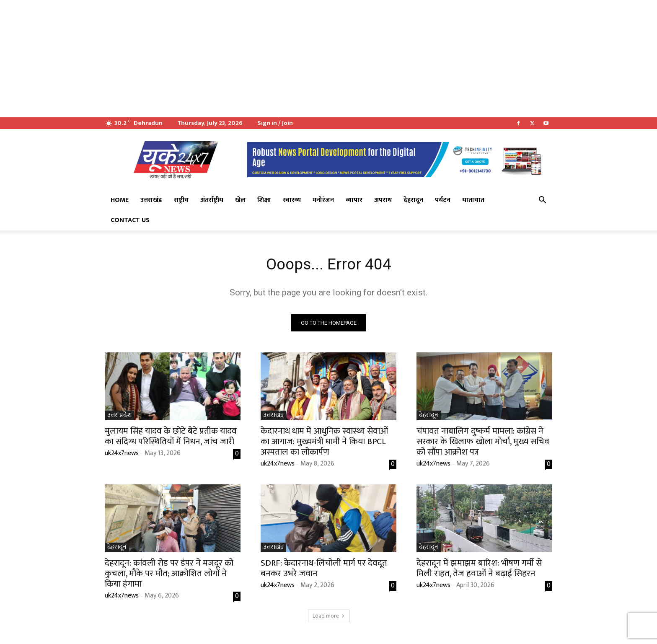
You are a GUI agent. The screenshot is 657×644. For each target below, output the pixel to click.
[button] (542, 201)
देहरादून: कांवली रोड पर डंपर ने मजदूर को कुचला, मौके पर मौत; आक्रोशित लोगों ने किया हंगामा (169, 575)
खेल (240, 200)
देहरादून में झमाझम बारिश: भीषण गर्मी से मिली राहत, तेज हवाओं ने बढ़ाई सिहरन (479, 570)
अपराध (383, 200)
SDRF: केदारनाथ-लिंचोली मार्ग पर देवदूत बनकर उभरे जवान (324, 570)
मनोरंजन (323, 200)
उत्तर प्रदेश (119, 417)
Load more (329, 617)
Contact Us (130, 220)
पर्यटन (443, 200)
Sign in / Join (275, 123)
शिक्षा (264, 200)
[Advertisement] (251, 59)
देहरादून (413, 200)
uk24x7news (122, 455)
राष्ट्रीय (181, 200)
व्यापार (354, 200)
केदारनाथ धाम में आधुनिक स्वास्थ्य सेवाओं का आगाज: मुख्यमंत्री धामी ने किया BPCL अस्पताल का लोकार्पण (324, 443)
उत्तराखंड (151, 200)
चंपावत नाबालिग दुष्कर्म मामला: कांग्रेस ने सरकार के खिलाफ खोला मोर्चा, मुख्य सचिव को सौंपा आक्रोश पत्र (483, 443)
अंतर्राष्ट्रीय (212, 200)
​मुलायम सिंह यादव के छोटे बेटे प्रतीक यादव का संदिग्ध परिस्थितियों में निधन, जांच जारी (171, 438)
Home (120, 200)
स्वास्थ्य (292, 200)
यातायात (473, 200)
